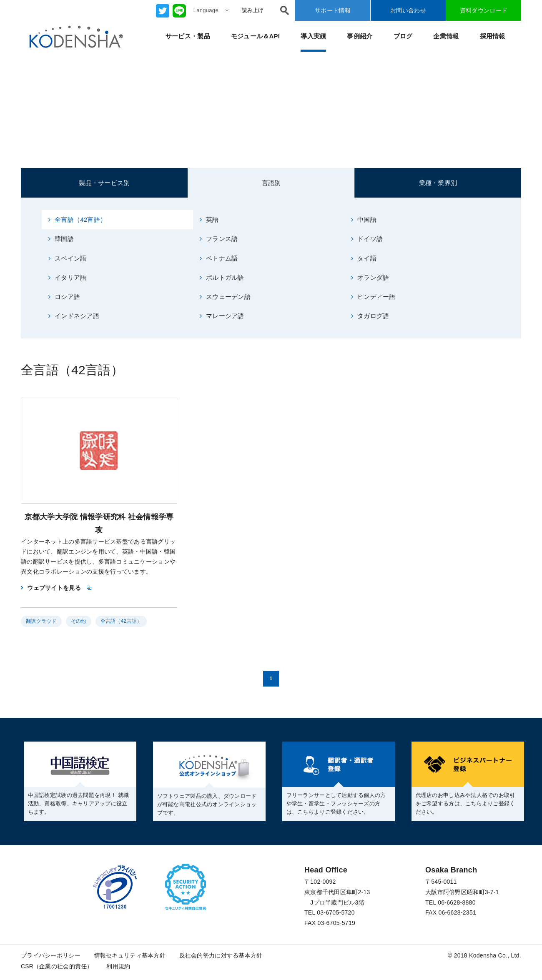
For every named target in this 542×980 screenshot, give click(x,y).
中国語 (364, 219)
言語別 (271, 183)
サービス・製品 (188, 36)
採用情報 (493, 36)
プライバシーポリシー (51, 956)
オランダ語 (370, 277)
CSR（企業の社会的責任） (57, 966)
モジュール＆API (256, 36)
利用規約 (119, 966)
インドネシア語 (74, 316)
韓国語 (61, 239)
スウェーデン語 (225, 297)
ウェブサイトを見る (54, 588)
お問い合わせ (408, 10)
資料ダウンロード (484, 10)
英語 (209, 219)
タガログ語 (370, 316)
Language (211, 10)
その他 (79, 622)
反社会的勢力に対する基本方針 (221, 956)
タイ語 (364, 258)
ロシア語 (64, 297)
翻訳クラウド (41, 622)
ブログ (403, 36)
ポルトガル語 (222, 277)
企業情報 (446, 36)
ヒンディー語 (373, 297)
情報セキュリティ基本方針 (130, 956)
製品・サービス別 (104, 183)
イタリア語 (68, 277)
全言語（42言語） (78, 219)
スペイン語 (68, 258)
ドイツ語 (367, 239)
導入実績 (313, 36)
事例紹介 (360, 36)
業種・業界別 (438, 183)
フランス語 (219, 239)
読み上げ (253, 10)
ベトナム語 (219, 258)
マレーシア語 (222, 316)
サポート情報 (333, 10)
